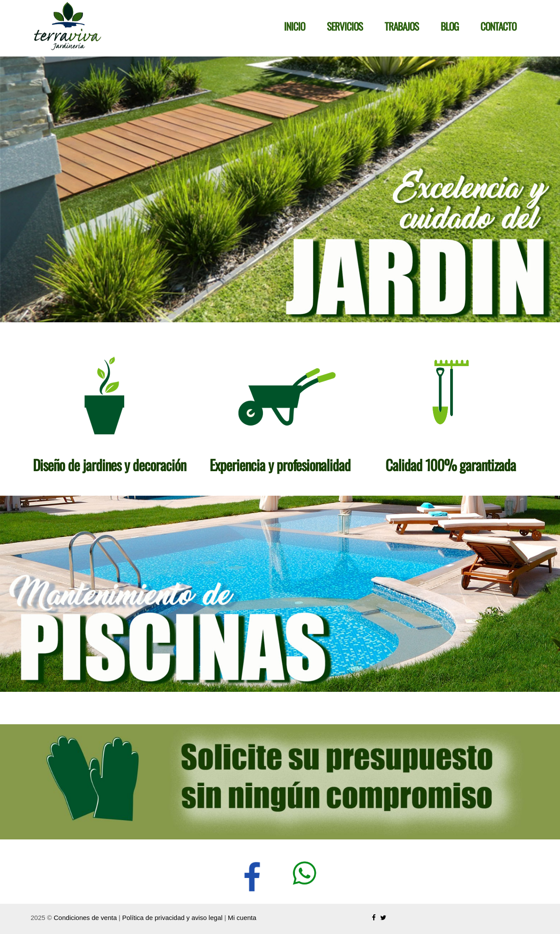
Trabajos (402, 26)
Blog (450, 26)
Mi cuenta (242, 918)
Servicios (345, 26)
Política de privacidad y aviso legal (172, 918)
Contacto (498, 26)
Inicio (294, 26)
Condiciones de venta (85, 918)
